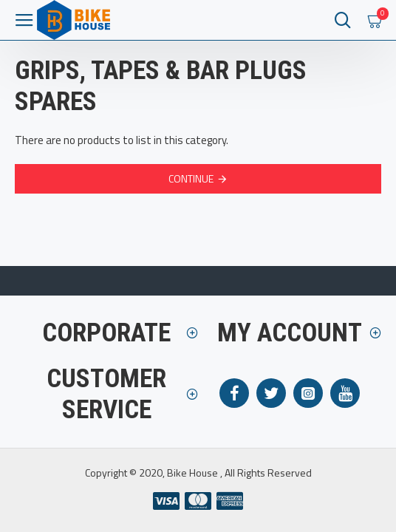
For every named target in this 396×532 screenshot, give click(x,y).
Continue (191, 178)
